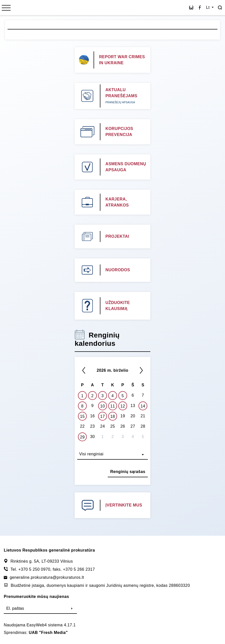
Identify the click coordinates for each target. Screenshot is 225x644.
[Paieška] (220, 8)
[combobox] (112, 455)
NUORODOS (118, 270)
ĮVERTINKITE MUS (124, 505)
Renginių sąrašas (128, 472)
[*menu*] (6, 8)
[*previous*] (84, 370)
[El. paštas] (35, 609)
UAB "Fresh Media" (48, 633)
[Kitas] (141, 370)
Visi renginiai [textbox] (91, 454)
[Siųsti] (72, 609)
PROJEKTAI (117, 236)
